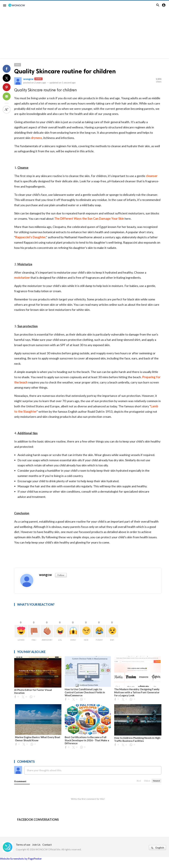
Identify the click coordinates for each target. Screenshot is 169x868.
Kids (18, 65)
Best (139, 781)
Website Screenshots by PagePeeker (21, 859)
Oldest (147, 781)
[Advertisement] (84, 35)
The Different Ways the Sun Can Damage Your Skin (89, 219)
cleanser (152, 176)
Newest (156, 781)
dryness (36, 138)
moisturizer (22, 278)
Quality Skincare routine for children (65, 71)
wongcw (28, 79)
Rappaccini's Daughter (31, 237)
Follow (61, 575)
